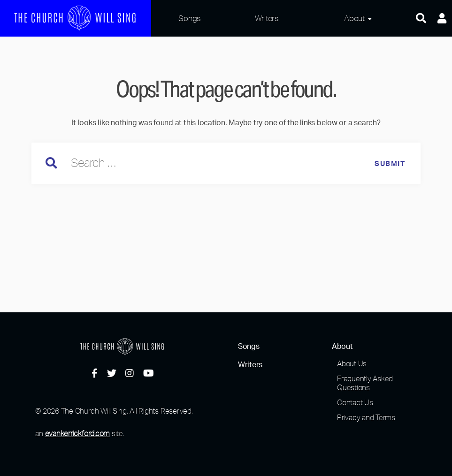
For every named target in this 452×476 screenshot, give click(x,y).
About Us (352, 363)
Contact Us (355, 402)
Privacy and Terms (366, 417)
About (354, 18)
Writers (267, 18)
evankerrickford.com (77, 433)
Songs (190, 18)
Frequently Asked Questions (365, 383)
